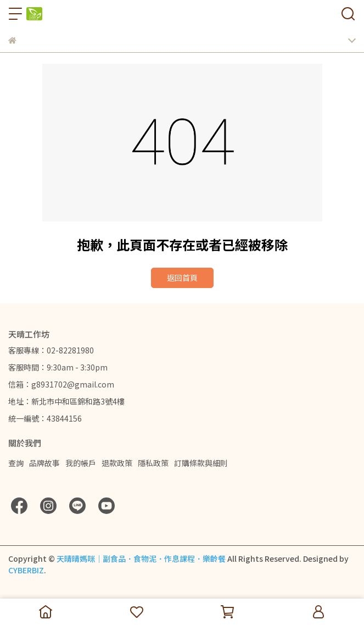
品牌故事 (44, 463)
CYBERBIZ (26, 570)
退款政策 (117, 463)
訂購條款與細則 (201, 463)
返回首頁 (182, 278)
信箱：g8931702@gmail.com (61, 384)
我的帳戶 (81, 463)
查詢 (16, 463)
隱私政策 (153, 463)
